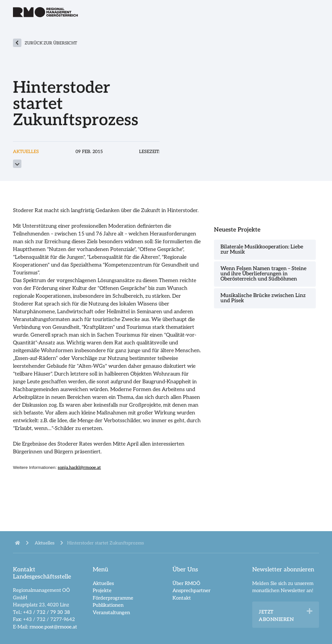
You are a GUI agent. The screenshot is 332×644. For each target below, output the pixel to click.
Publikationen (108, 605)
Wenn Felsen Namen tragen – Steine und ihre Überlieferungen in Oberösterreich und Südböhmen (263, 274)
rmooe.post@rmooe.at (53, 627)
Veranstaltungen (111, 613)
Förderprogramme (113, 598)
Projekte (102, 590)
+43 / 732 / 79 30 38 (47, 612)
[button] (310, 611)
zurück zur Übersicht (51, 43)
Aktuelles (103, 583)
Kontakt (182, 598)
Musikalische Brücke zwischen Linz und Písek (263, 298)
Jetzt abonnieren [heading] (276, 616)
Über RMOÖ (186, 583)
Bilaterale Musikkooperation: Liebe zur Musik (262, 250)
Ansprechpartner (191, 590)
